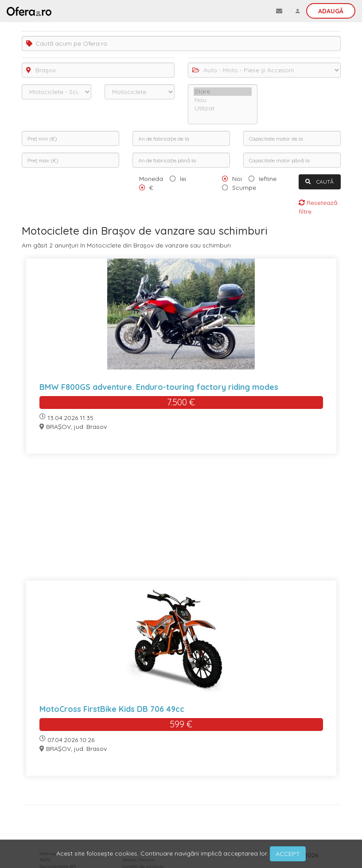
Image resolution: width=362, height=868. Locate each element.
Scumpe (244, 188)
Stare (223, 92)
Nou (223, 100)
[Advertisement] (181, 523)
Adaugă (331, 11)
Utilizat (223, 108)
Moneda (151, 179)
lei (183, 179)
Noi (237, 179)
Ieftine (268, 179)
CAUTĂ (319, 182)
